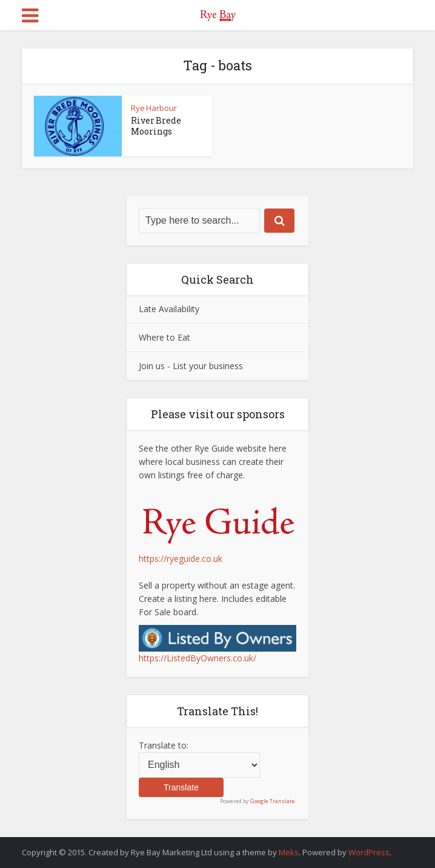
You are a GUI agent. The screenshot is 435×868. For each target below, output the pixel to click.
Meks (289, 852)
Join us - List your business (191, 366)
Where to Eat (164, 337)
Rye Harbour (154, 108)
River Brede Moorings (156, 126)
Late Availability (169, 309)
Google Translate (273, 801)
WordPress (369, 852)
